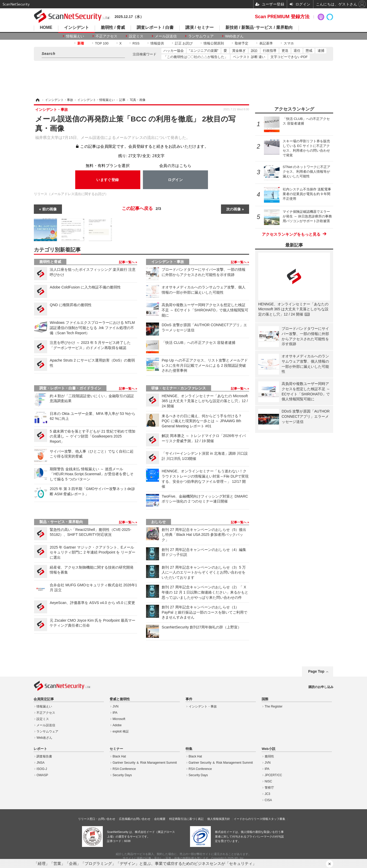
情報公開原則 (214, 43)
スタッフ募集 (277, 819)
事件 (189, 699)
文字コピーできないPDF (289, 57)
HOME (46, 28)
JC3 (267, 794)
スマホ (289, 43)
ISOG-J (42, 769)
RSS (136, 43)
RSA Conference (124, 769)
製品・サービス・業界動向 (61, 522)
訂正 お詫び (184, 43)
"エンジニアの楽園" (204, 51)
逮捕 (321, 51)
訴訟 (254, 51)
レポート (40, 749)
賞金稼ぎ (239, 51)
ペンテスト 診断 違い (249, 57)
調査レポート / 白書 (155, 28)
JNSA (40, 763)
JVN (116, 706)
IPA (115, 713)
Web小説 (268, 749)
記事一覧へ (127, 262)
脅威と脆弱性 (120, 699)
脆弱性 (269, 756)
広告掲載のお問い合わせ (135, 819)
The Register (274, 706)
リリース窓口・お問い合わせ (97, 819)
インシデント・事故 (168, 262)
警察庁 (269, 788)
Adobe (117, 725)
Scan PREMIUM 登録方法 (282, 17)
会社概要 (160, 819)
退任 (297, 51)
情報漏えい (75, 36)
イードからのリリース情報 (251, 819)
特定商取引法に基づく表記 (186, 819)
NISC (268, 781)
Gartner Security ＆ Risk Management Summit (145, 763)
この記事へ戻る (141, 209)
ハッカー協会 (174, 51)
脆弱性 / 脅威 (113, 28)
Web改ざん (234, 36)
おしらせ (159, 522)
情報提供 (157, 43)
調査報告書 (44, 756)
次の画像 (233, 209)
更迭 (285, 51)
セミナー (116, 749)
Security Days (122, 775)
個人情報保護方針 (219, 819)
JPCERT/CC (273, 775)
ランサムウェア (201, 36)
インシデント (77, 28)
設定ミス (136, 36)
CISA (268, 800)
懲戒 (309, 51)
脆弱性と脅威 (50, 262)
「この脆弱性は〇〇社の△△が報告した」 (196, 57)
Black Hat (119, 756)
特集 (189, 749)
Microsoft (119, 719)
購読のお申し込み (321, 687)
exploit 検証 (121, 731)
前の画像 (49, 209)
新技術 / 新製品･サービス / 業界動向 (259, 28)
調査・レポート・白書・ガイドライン (70, 388)
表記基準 (266, 43)
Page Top (316, 671)
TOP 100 (102, 43)
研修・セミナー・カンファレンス (179, 388)
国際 (265, 699)
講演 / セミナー (200, 28)
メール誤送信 (166, 36)
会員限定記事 (44, 699)
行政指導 (270, 51)
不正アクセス (106, 36)
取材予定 (242, 43)
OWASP (42, 775)
